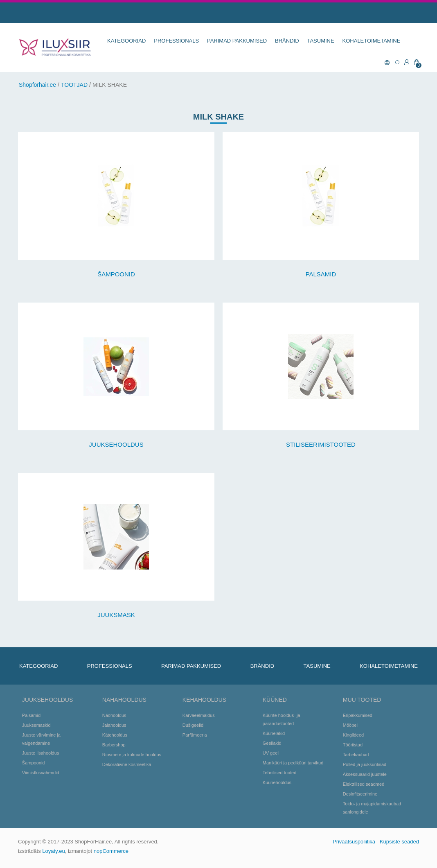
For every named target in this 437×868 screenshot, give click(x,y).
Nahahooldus (124, 700)
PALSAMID (321, 274)
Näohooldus (114, 715)
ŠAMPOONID (116, 274)
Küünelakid (274, 733)
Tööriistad (353, 745)
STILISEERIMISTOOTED (321, 444)
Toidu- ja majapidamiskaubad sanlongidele (372, 808)
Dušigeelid (193, 725)
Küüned (275, 700)
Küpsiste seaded (399, 842)
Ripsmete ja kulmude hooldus (132, 755)
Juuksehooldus (47, 700)
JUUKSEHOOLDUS (116, 444)
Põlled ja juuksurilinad (365, 764)
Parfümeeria (195, 735)
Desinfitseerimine (360, 794)
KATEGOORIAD (126, 41)
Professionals (176, 41)
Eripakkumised (358, 715)
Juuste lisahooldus (41, 753)
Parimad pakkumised (237, 41)
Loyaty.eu (53, 851)
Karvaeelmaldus (199, 715)
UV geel (271, 753)
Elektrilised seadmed (364, 784)
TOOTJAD (74, 85)
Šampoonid (34, 763)
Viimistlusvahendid (41, 773)
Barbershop (114, 745)
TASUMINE (320, 41)
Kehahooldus (204, 700)
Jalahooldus (114, 725)
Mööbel (350, 725)
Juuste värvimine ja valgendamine (41, 739)
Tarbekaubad (356, 755)
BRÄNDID (287, 41)
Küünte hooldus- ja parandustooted (282, 719)
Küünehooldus (277, 782)
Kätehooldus (115, 735)
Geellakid (272, 743)
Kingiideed (353, 735)
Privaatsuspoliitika (354, 842)
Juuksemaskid (36, 725)
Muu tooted (362, 700)
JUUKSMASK (116, 615)
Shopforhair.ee (37, 85)
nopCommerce (111, 851)
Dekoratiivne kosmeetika (127, 764)
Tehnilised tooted (280, 773)
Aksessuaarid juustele (365, 774)
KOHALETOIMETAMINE (372, 41)
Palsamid (31, 715)
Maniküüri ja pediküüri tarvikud (293, 763)
